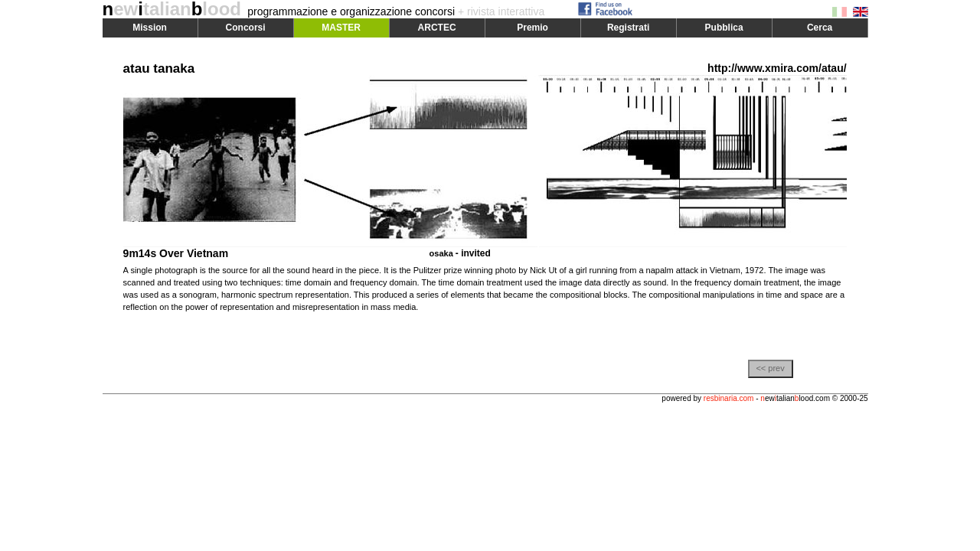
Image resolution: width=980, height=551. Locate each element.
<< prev (770, 368)
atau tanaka (159, 68)
